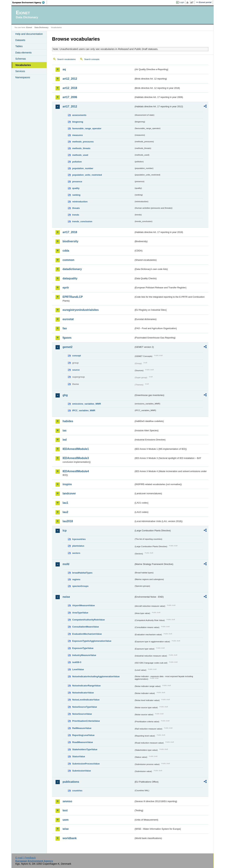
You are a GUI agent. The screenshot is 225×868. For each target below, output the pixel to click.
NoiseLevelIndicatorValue (86, 700)
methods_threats (81, 148)
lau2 (65, 512)
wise (66, 829)
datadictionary (72, 269)
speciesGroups (80, 586)
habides (68, 421)
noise (66, 597)
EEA (30, 2)
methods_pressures (83, 142)
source (76, 370)
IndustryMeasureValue (84, 655)
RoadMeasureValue (83, 742)
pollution (77, 162)
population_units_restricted (87, 175)
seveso (67, 801)
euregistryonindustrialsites (81, 310)
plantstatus (78, 546)
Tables (19, 46)
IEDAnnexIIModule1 (76, 449)
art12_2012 (70, 79)
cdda (66, 251)
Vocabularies (23, 65)
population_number (83, 168)
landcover (69, 493)
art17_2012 (70, 106)
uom (66, 820)
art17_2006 (70, 97)
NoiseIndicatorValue (83, 693)
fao (65, 328)
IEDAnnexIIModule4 (76, 471)
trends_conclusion (82, 221)
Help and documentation (29, 34)
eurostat (68, 319)
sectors (76, 553)
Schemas (21, 59)
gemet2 (67, 347)
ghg (65, 395)
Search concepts (92, 59)
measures (78, 135)
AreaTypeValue (80, 613)
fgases (67, 338)
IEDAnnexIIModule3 (76, 458)
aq (64, 69)
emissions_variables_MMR (87, 404)
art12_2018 (70, 88)
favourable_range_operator (87, 128)
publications (71, 782)
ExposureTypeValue (83, 648)
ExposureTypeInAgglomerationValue (92, 641)
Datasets (20, 40)
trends (76, 215)
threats (76, 208)
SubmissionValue (82, 771)
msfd (66, 564)
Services (20, 71)
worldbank (70, 838)
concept (77, 356)
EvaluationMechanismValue (87, 634)
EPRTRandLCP (73, 297)
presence (77, 182)
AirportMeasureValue (83, 605)
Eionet (29, 27)
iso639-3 (77, 662)
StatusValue (79, 756)
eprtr (66, 288)
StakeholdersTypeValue (85, 749)
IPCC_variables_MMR (84, 410)
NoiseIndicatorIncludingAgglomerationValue (96, 676)
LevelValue (78, 669)
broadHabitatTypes (82, 573)
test (65, 810)
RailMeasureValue (82, 728)
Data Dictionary (41, 27)
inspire (67, 484)
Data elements (23, 53)
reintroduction (80, 202)
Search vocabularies (66, 59)
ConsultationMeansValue (86, 627)
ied (65, 440)
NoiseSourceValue (82, 714)
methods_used (80, 155)
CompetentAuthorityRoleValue (89, 620)
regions (76, 579)
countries (77, 791)
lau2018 (68, 521)
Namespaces (23, 77)
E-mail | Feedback (25, 858)
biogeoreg (78, 122)
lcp (65, 531)
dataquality (70, 278)
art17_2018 (70, 232)
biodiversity (70, 241)
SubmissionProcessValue (86, 764)
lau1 (65, 503)
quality (76, 188)
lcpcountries (79, 539)
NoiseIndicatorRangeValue (86, 686)
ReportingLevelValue (83, 735)
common (68, 260)
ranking (76, 195)
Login (182, 2)
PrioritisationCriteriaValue (86, 721)
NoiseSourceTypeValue (85, 707)
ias (65, 430)
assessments (79, 115)
